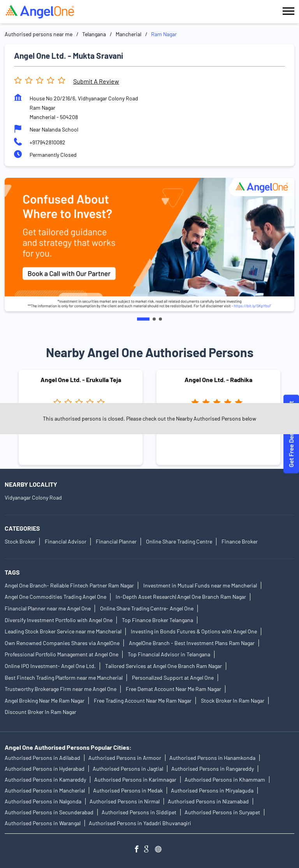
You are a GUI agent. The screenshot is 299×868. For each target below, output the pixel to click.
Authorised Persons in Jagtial (128, 769)
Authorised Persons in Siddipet (139, 812)
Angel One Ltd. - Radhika (218, 380)
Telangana (94, 34)
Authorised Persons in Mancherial (45, 790)
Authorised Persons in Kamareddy (45, 779)
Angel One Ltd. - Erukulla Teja (81, 380)
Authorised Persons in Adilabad (42, 758)
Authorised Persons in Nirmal (125, 801)
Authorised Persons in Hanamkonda (212, 758)
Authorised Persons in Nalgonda (43, 801)
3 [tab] (160, 319)
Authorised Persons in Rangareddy (213, 769)
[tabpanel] (149, 245)
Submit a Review (96, 81)
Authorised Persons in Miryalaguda (212, 790)
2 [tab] (154, 319)
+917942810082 (47, 142)
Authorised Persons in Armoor (125, 758)
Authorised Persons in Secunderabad (49, 812)
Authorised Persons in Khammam (225, 779)
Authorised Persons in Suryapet (222, 812)
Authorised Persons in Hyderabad (45, 769)
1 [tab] (143, 319)
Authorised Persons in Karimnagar (135, 779)
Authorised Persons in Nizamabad (208, 801)
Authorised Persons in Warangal (43, 823)
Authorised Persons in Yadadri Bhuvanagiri (140, 823)
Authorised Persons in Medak (128, 790)
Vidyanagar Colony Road (33, 497)
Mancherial (128, 34)
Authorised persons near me (39, 34)
